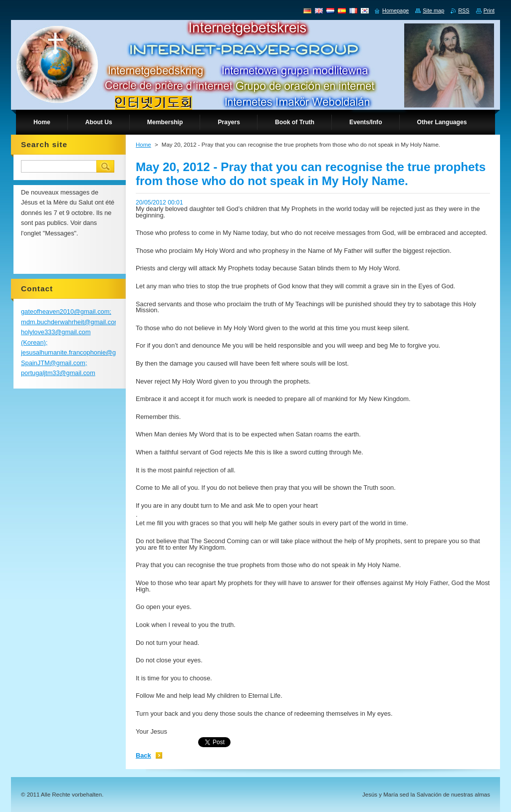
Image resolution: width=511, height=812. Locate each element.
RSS (464, 10)
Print (489, 10)
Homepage (395, 10)
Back (143, 755)
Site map (433, 10)
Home (143, 145)
